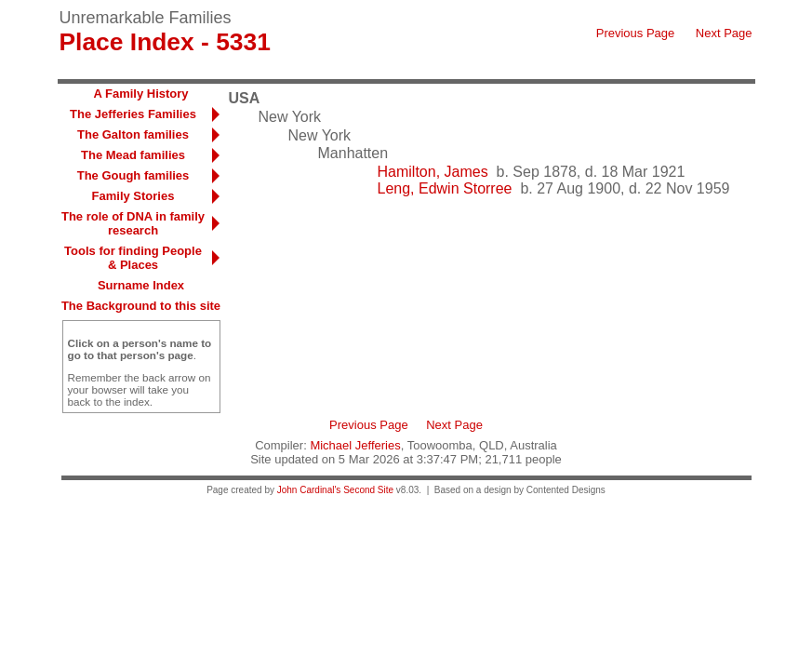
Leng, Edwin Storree (445, 188)
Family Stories (133, 196)
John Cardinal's (309, 490)
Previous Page (636, 33)
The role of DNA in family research (133, 223)
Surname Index (141, 285)
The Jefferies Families (133, 114)
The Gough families (133, 175)
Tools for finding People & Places (133, 258)
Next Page (724, 33)
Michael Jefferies (355, 445)
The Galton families (133, 134)
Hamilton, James (433, 172)
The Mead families (133, 155)
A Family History (140, 94)
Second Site (368, 490)
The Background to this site (141, 306)
